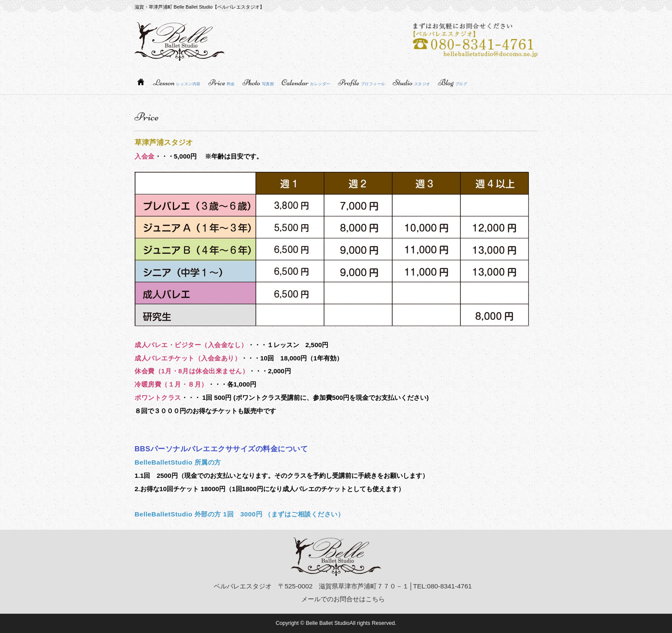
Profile (362, 83)
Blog (453, 83)
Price (222, 83)
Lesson (177, 83)
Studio (412, 83)
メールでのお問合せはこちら (343, 599)
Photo (258, 83)
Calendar (306, 83)
